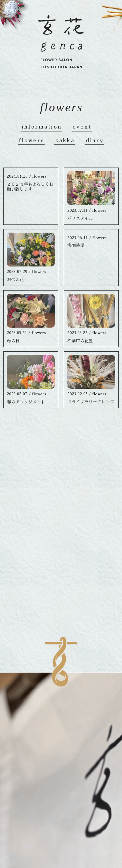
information (42, 128)
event (82, 128)
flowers (32, 142)
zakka (65, 142)
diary (95, 142)
